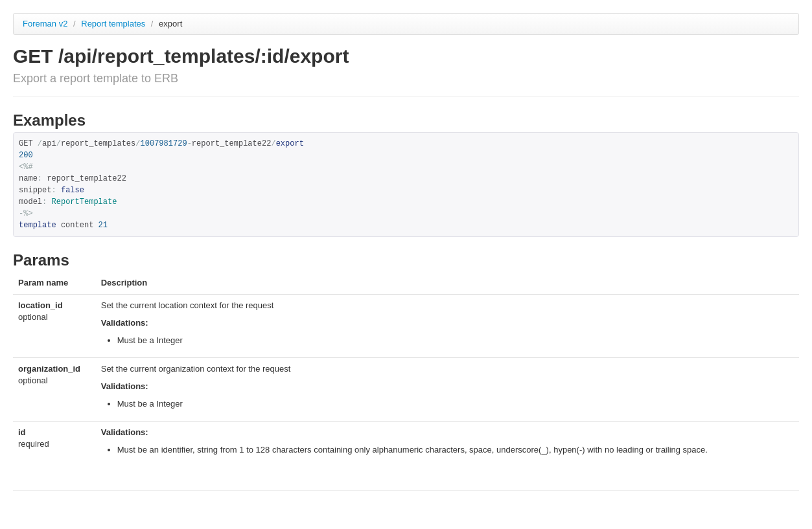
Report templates (114, 24)
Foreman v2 (45, 24)
